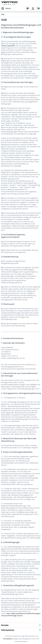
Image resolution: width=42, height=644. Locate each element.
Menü (6, 8)
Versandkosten (8, 639)
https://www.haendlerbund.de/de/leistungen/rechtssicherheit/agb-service (21, 614)
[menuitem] (6, 8)
